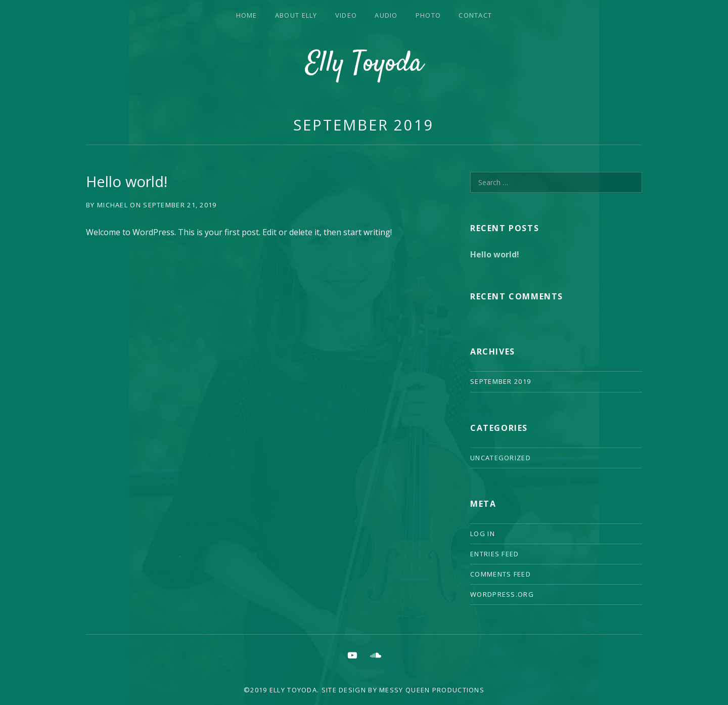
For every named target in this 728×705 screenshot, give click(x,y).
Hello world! (127, 181)
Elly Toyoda (364, 64)
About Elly (296, 15)
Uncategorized (500, 458)
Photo (428, 15)
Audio (386, 15)
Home (247, 15)
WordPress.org (502, 594)
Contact (475, 15)
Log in (483, 534)
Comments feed (500, 574)
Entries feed (495, 554)
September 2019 (364, 125)
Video (346, 15)
